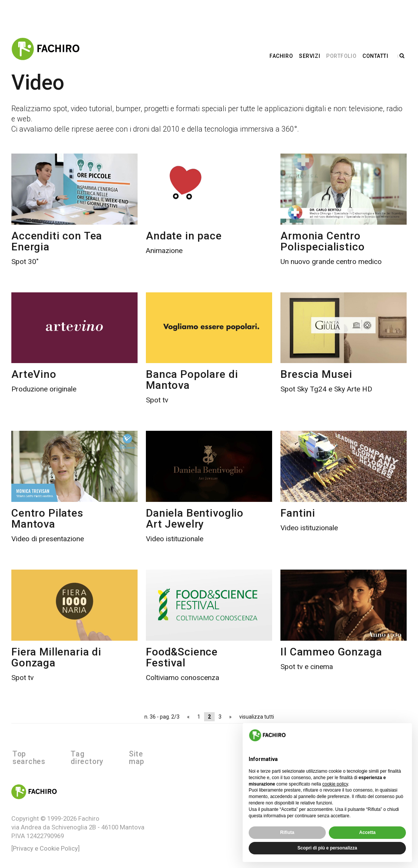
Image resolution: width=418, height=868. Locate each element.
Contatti (378, 55)
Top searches (37, 754)
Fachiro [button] (283, 55)
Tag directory (95, 754)
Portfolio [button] (343, 55)
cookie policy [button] (335, 784)
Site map (146, 754)
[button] (402, 735)
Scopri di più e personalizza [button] (327, 848)
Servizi (312, 55)
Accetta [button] (367, 832)
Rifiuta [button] (287, 832)
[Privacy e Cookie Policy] (46, 841)
